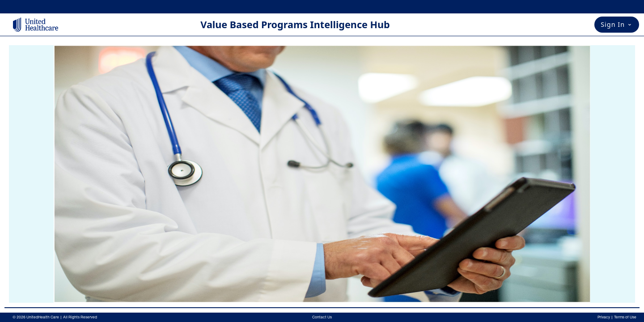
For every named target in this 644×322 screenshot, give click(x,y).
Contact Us (322, 317)
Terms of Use (625, 317)
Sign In (617, 24)
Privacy (604, 317)
